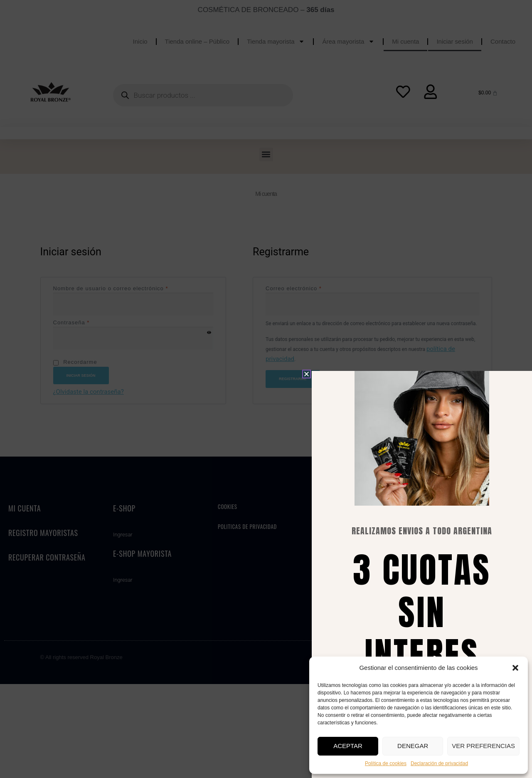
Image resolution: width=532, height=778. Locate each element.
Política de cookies (386, 763)
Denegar (413, 746)
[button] (515, 668)
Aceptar (348, 746)
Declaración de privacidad (439, 763)
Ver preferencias (483, 746)
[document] (266, 389)
